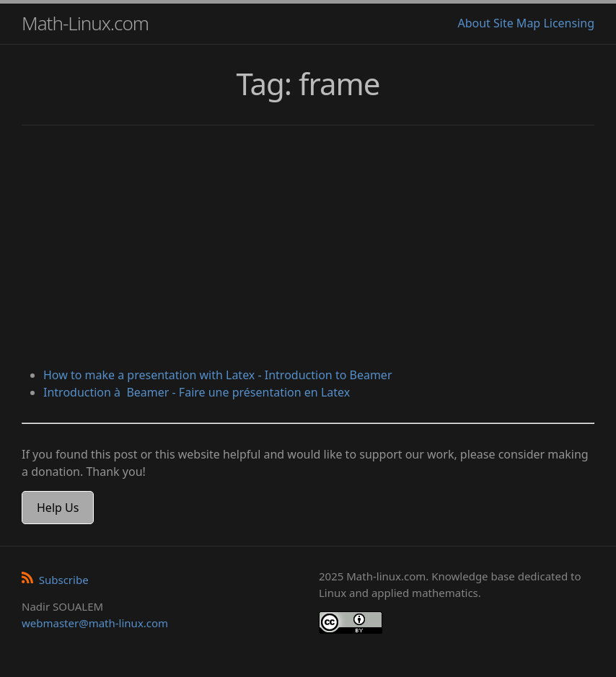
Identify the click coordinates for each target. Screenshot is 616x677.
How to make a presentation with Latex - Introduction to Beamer (218, 375)
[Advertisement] (308, 248)
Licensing (569, 23)
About (474, 23)
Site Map (517, 23)
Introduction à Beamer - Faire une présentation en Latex (197, 392)
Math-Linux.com (85, 23)
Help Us (58, 508)
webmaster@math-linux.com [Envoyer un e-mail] (95, 623)
